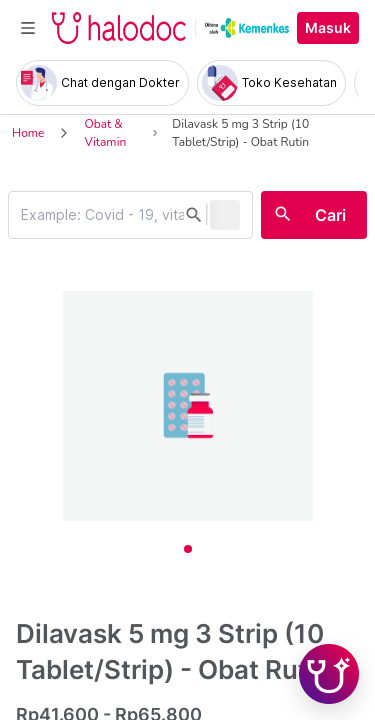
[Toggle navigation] (28, 28)
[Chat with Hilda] (329, 674)
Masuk (328, 28)
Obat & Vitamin (105, 133)
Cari (330, 215)
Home (28, 133)
